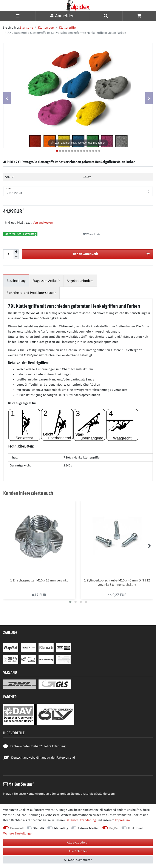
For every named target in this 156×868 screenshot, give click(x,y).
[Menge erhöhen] (16, 252)
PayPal (114, 828)
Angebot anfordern (80, 281)
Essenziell (17, 828)
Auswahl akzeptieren (78, 860)
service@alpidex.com (100, 794)
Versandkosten (42, 222)
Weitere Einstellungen (18, 833)
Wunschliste (92, 234)
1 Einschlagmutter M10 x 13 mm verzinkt (39, 580)
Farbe (9, 189)
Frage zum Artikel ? (46, 281)
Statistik (39, 828)
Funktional (135, 828)
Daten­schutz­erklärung (81, 820)
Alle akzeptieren (78, 842)
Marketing (61, 828)
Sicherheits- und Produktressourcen (31, 293)
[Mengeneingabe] (8, 254)
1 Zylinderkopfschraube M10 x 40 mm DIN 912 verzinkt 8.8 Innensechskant (117, 582)
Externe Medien (89, 828)
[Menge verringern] (16, 257)
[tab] (16, 281)
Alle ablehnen (78, 851)
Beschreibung (16, 281)
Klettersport (46, 28)
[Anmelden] (62, 16)
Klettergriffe (67, 28)
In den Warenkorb (111, 254)
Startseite (27, 28)
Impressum (122, 820)
